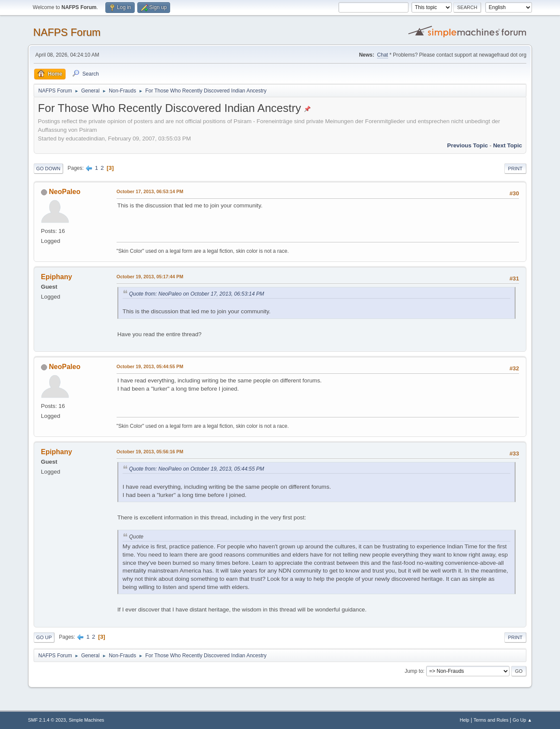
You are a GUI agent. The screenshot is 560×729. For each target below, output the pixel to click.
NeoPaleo (65, 192)
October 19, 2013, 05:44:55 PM (150, 366)
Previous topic (468, 145)
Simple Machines (86, 720)
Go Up (44, 637)
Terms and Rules (491, 720)
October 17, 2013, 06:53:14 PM (150, 191)
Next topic (508, 145)
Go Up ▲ (522, 720)
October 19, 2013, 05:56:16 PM (150, 452)
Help (465, 720)
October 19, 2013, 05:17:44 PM (150, 277)
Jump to (414, 671)
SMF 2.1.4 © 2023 (47, 720)
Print (516, 169)
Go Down (48, 169)
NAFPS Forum (67, 32)
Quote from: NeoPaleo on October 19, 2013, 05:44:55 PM (197, 469)
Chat (382, 55)
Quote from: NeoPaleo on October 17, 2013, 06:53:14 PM (197, 294)
